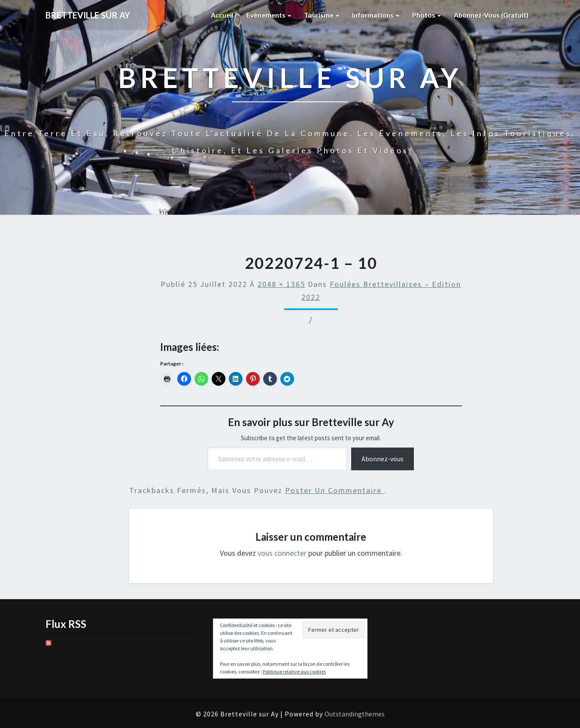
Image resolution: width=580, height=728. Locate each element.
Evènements (267, 15)
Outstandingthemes (355, 714)
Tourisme (320, 15)
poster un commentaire (335, 490)
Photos (426, 15)
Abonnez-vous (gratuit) (491, 15)
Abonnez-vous (383, 459)
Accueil (220, 15)
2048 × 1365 (281, 284)
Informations (375, 15)
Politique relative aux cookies (294, 672)
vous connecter (282, 553)
